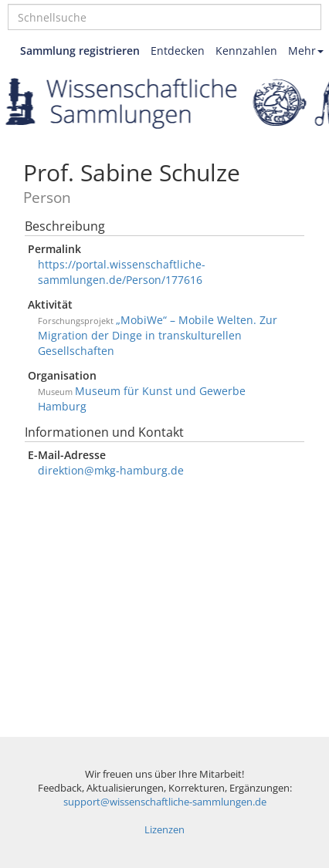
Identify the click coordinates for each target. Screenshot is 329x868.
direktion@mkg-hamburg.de (111, 470)
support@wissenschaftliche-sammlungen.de (165, 802)
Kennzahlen (246, 51)
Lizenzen (164, 830)
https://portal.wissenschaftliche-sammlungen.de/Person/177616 (122, 272)
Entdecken (178, 51)
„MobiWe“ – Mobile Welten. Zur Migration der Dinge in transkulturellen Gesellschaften (158, 335)
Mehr (306, 51)
